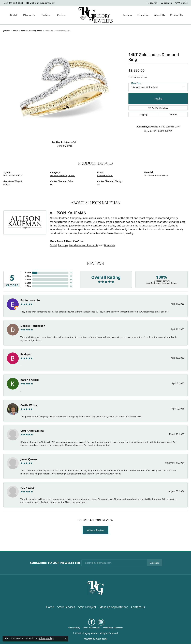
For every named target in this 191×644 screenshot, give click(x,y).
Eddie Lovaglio (30, 300)
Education (143, 15)
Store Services (66, 607)
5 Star (28, 273)
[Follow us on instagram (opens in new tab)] (101, 622)
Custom (62, 15)
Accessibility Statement (113, 628)
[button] (152, 3)
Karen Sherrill (30, 380)
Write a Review (95, 530)
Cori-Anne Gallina (32, 431)
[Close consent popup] (66, 639)
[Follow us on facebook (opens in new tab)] (92, 622)
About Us (160, 15)
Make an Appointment (114, 607)
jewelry (6, 31)
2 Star (28, 283)
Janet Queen (29, 459)
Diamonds (29, 15)
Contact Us (177, 15)
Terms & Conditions (91, 628)
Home (50, 607)
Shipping (143, 114)
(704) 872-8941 (64, 146)
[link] (13, 3)
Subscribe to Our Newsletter (55, 563)
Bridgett (26, 354)
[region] (64, 88)
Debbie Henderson (33, 326)
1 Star (28, 286)
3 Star (28, 279)
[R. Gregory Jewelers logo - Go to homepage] (96, 15)
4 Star (28, 276)
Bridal (13, 15)
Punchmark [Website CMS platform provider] (102, 639)
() (71, 273)
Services (127, 15)
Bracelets (110, 245)
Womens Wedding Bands (32, 31)
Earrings (63, 245)
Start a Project (87, 607)
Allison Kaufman (105, 176)
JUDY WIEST (28, 488)
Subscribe (155, 563)
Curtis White (29, 405)
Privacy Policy (74, 628)
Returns (173, 114)
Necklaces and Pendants (84, 245)
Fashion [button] (46, 15)
